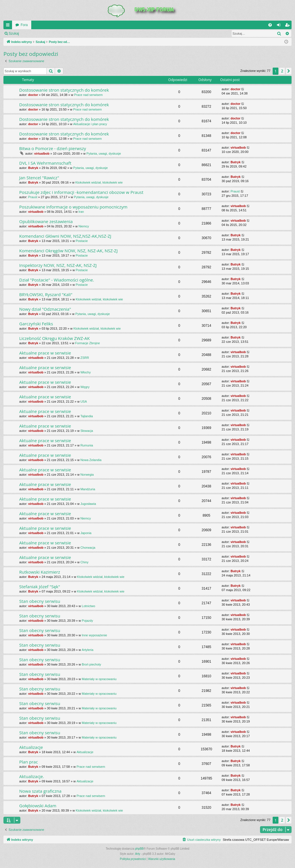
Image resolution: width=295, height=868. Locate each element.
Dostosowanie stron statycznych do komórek (64, 90)
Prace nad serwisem (88, 95)
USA (84, 401)
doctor (33, 95)
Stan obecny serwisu (40, 601)
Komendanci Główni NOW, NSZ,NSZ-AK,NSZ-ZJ (65, 236)
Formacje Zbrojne (87, 343)
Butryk (33, 168)
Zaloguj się (36, 34)
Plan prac (29, 762)
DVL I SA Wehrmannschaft (45, 163)
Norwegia (87, 475)
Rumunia (87, 445)
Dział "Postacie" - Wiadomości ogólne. (57, 280)
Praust (33, 197)
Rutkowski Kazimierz (40, 572)
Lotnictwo (88, 606)
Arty (138, 854)
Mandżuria (88, 489)
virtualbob (42, 153)
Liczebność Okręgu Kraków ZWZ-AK (54, 338)
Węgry (85, 387)
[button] (289, 71)
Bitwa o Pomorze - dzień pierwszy (53, 148)
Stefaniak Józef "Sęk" (40, 586)
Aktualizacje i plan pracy (90, 124)
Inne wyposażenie (94, 635)
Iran (81, 212)
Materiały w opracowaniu (99, 679)
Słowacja (87, 431)
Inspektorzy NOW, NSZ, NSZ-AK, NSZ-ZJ (58, 265)
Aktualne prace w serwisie (45, 353)
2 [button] (282, 71)
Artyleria (87, 650)
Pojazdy (87, 621)
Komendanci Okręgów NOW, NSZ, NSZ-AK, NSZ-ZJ (68, 251)
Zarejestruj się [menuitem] (288, 26)
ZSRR (85, 358)
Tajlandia (86, 416)
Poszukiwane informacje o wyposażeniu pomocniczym (73, 207)
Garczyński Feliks (36, 324)
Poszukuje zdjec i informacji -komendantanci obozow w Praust (81, 192)
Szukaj (14, 34)
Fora (24, 25)
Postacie (82, 241)
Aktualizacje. (32, 776)
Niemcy (84, 226)
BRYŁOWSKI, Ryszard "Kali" (46, 294)
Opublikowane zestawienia (46, 221)
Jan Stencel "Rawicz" (39, 178)
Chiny (84, 562)
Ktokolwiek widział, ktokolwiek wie (99, 182)
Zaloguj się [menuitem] (280, 26)
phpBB (139, 849)
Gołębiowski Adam (38, 806)
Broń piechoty (91, 664)
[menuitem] (270, 25)
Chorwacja (88, 548)
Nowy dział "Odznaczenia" (45, 309)
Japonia (86, 533)
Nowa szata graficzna (40, 791)
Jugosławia (88, 504)
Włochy (85, 372)
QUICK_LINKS (9, 26)
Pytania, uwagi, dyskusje (103, 153)
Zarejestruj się (63, 34)
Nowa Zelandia (91, 460)
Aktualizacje (31, 747)
